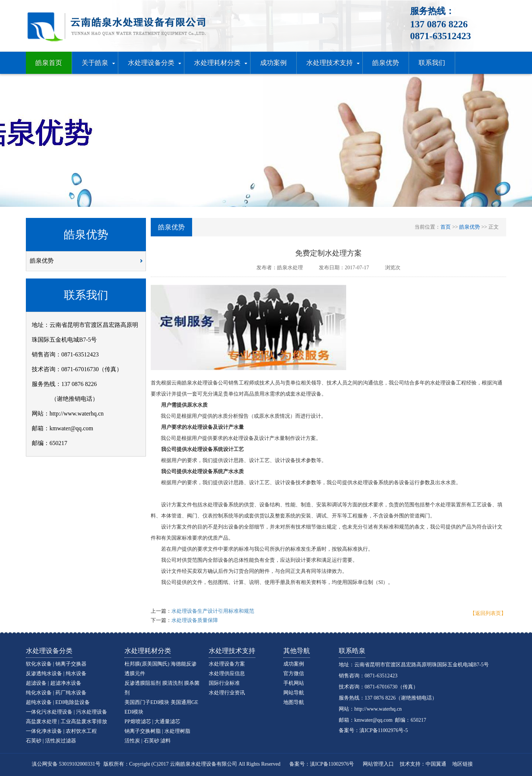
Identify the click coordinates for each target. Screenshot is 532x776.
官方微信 (294, 674)
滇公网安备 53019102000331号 (66, 764)
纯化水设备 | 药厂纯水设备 (56, 693)
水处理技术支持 (232, 651)
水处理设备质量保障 (195, 620)
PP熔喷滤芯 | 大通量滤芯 (152, 722)
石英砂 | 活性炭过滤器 (51, 741)
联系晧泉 (352, 651)
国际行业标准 (224, 683)
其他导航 (297, 651)
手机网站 (294, 683)
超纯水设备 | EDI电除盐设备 (58, 702)
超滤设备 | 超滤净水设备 (54, 683)
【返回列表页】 (488, 613)
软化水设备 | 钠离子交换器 (56, 664)
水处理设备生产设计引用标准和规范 (213, 611)
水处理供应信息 (227, 674)
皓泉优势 (88, 263)
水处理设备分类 (49, 651)
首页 (446, 227)
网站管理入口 (378, 764)
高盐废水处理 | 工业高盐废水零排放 (66, 722)
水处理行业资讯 (227, 693)
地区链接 (463, 764)
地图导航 (294, 702)
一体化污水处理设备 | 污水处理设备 (66, 712)
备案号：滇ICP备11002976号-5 (373, 730)
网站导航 (294, 693)
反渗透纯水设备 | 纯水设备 (56, 674)
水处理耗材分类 (148, 651)
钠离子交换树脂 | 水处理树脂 (157, 731)
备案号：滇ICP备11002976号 (322, 764)
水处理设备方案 (227, 664)
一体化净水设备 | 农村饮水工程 (61, 731)
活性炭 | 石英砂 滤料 (148, 741)
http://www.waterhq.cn (378, 709)
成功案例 (294, 664)
